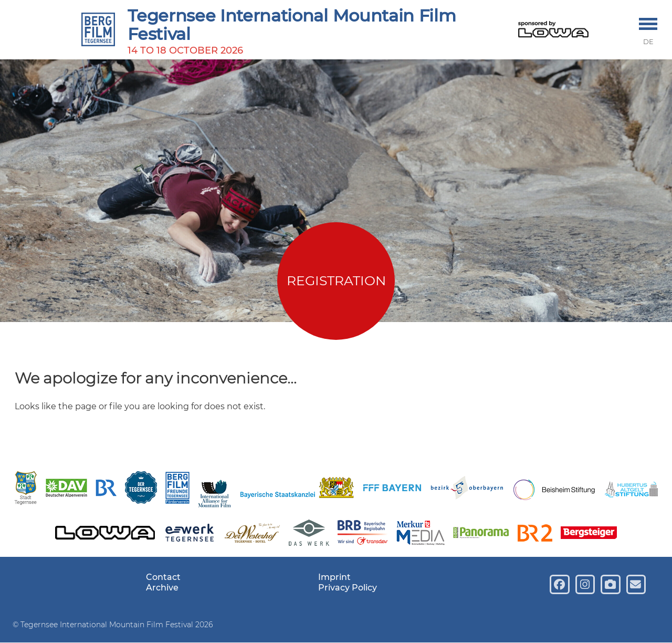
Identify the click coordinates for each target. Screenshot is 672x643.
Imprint (334, 577)
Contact (163, 577)
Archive (162, 588)
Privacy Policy (348, 588)
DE (648, 42)
